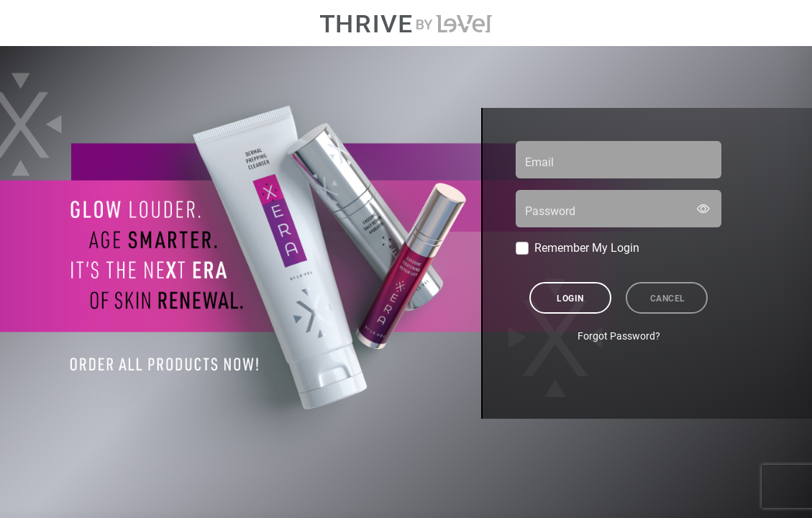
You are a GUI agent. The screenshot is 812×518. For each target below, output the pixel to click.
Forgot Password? (619, 336)
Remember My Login (587, 247)
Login (570, 298)
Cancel (668, 298)
